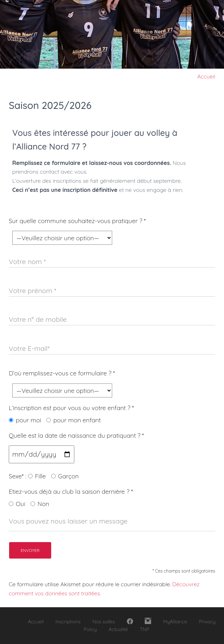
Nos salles (104, 622)
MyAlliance (175, 622)
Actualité (118, 629)
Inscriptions (68, 622)
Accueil (206, 76)
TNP (145, 629)
